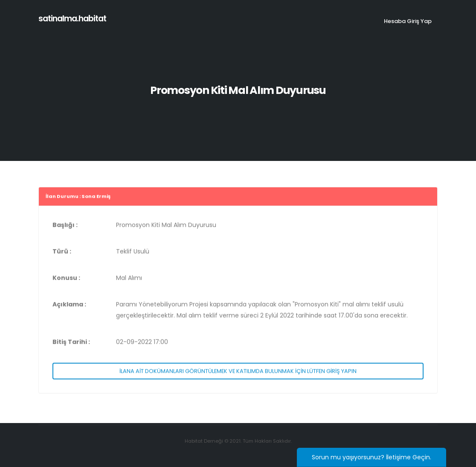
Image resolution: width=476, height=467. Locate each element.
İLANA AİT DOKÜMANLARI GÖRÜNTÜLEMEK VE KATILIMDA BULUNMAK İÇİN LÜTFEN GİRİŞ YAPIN (238, 372)
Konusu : (66, 279)
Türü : (62, 253)
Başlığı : (65, 226)
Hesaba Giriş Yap (408, 21)
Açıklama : (69, 306)
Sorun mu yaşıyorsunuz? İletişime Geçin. (372, 457)
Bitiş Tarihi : (71, 343)
